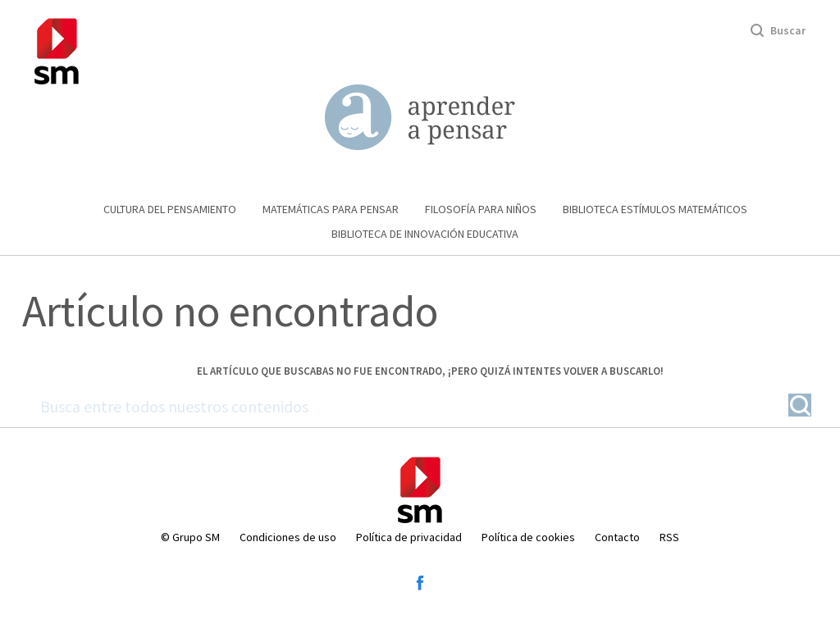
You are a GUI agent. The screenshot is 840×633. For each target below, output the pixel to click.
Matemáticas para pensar (331, 209)
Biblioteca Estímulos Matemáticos (655, 209)
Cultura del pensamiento (170, 209)
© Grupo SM (190, 537)
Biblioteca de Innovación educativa (425, 234)
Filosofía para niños (481, 209)
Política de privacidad (409, 537)
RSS (669, 537)
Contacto (617, 537)
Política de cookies (528, 537)
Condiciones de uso (288, 537)
